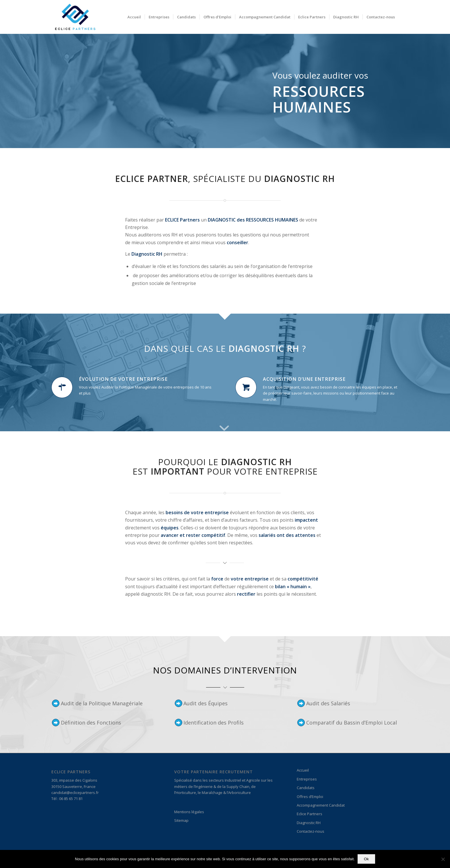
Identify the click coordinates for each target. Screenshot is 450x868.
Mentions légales (189, 812)
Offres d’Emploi (310, 797)
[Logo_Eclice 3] (75, 17)
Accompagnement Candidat (321, 805)
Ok (366, 859)
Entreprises (307, 779)
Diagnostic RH (309, 823)
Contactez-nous (311, 831)
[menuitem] (134, 17)
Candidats (306, 788)
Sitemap (181, 820)
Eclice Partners (310, 814)
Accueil (303, 770)
